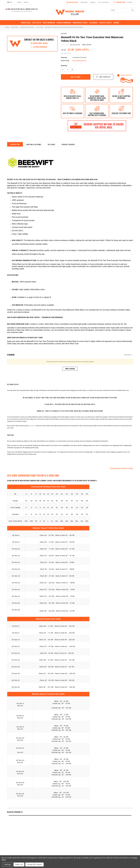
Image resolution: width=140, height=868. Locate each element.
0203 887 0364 (72, 3)
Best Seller (37, 23)
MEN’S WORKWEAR (49, 23)
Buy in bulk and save (79, 61)
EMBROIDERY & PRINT (80, 23)
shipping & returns (34, 144)
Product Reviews (68, 144)
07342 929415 (39, 47)
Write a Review (87, 45)
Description (15, 144)
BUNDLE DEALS (26, 23)
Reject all (19, 865)
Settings (8, 865)
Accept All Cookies (35, 865)
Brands (116, 23)
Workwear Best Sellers (27, 27)
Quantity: (64, 66)
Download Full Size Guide (121, 468)
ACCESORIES (94, 23)
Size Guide (52, 144)
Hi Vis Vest (39, 27)
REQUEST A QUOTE (106, 23)
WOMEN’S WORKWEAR (64, 23)
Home (7, 27)
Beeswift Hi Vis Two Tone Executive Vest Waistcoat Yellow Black (64, 27)
